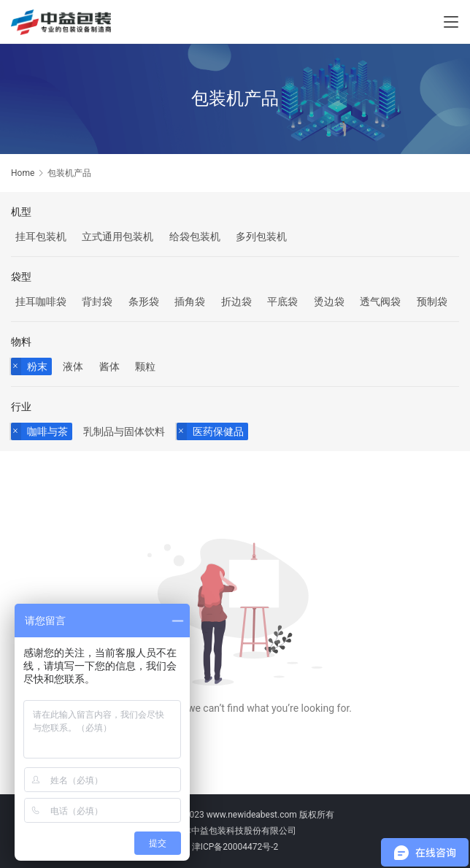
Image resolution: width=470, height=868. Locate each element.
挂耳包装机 (41, 237)
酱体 (109, 366)
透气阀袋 (380, 302)
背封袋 (97, 302)
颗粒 (145, 366)
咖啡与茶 (47, 431)
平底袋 (282, 302)
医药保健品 (218, 431)
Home (23, 173)
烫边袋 (329, 302)
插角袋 (190, 302)
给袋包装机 (195, 237)
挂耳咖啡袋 (41, 302)
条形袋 (144, 302)
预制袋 (432, 302)
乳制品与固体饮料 (124, 431)
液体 (73, 366)
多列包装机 (261, 237)
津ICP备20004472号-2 (235, 847)
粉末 (37, 366)
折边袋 (236, 302)
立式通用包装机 (117, 237)
